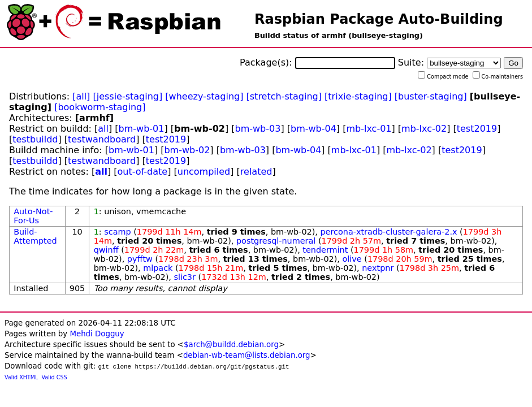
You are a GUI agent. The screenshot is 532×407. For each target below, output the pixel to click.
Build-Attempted (35, 236)
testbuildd (35, 139)
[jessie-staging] (127, 96)
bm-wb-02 (187, 150)
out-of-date (143, 172)
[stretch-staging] (284, 96)
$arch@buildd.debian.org (231, 345)
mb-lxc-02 (424, 129)
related (256, 172)
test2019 (477, 129)
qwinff (106, 250)
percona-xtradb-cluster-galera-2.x (388, 232)
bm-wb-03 (258, 129)
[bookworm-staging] (100, 107)
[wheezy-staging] (204, 96)
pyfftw (140, 259)
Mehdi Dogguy (97, 334)
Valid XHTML (21, 377)
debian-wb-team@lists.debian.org (247, 355)
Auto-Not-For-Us (33, 216)
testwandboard (102, 139)
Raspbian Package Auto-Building (379, 19)
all (103, 129)
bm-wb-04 (313, 129)
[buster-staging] (431, 96)
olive (352, 259)
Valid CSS (55, 377)
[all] (81, 96)
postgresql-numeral (276, 241)
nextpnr (378, 268)
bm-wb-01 (142, 129)
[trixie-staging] (358, 96)
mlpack (158, 268)
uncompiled (204, 172)
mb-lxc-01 (369, 129)
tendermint (325, 250)
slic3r (184, 277)
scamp (117, 232)
